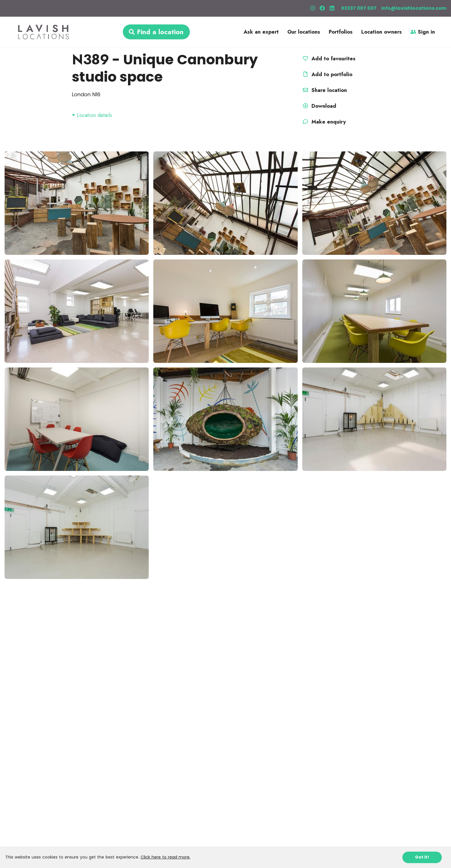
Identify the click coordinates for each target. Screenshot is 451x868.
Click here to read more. (166, 857)
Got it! (422, 857)
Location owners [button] (382, 32)
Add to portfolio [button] (327, 74)
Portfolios (341, 32)
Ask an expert (261, 32)
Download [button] (319, 106)
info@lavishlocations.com (414, 8)
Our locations (304, 32)
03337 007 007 (359, 8)
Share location (324, 90)
